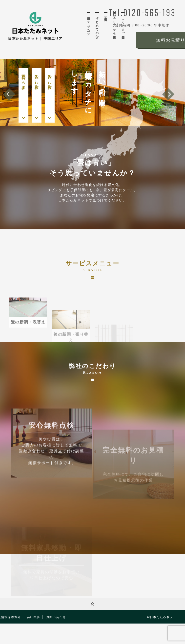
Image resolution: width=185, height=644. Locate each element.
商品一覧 (106, 15)
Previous (9, 94)
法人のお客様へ (37, 80)
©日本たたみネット (162, 617)
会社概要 (33, 617)
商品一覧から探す (24, 80)
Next (168, 94)
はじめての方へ (97, 26)
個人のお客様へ (50, 80)
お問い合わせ (56, 617)
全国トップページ (88, 25)
